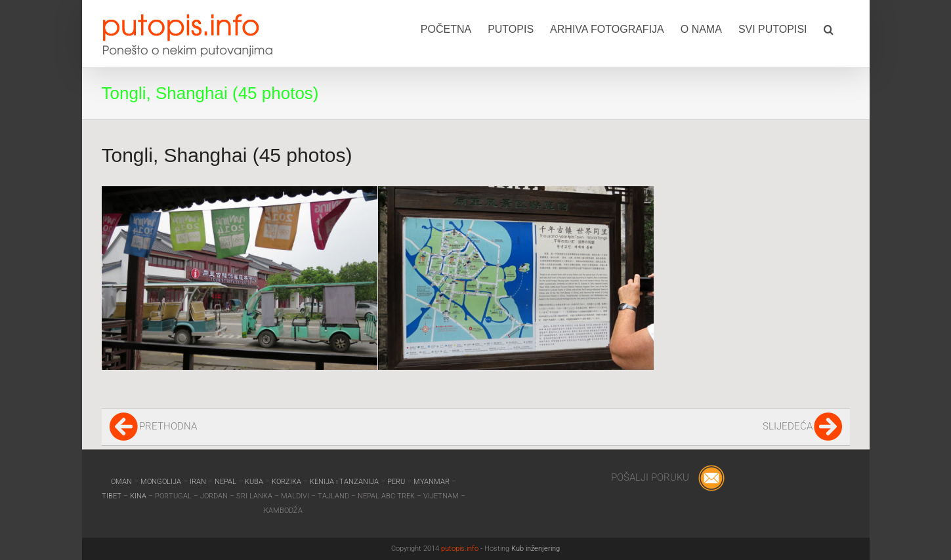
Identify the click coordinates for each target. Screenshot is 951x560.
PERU (397, 482)
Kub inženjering (536, 549)
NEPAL (226, 482)
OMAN (122, 482)
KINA (139, 496)
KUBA (254, 482)
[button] (829, 28)
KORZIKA (286, 482)
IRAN (199, 482)
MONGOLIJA (162, 482)
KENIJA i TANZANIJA (344, 482)
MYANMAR (433, 482)
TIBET (112, 496)
